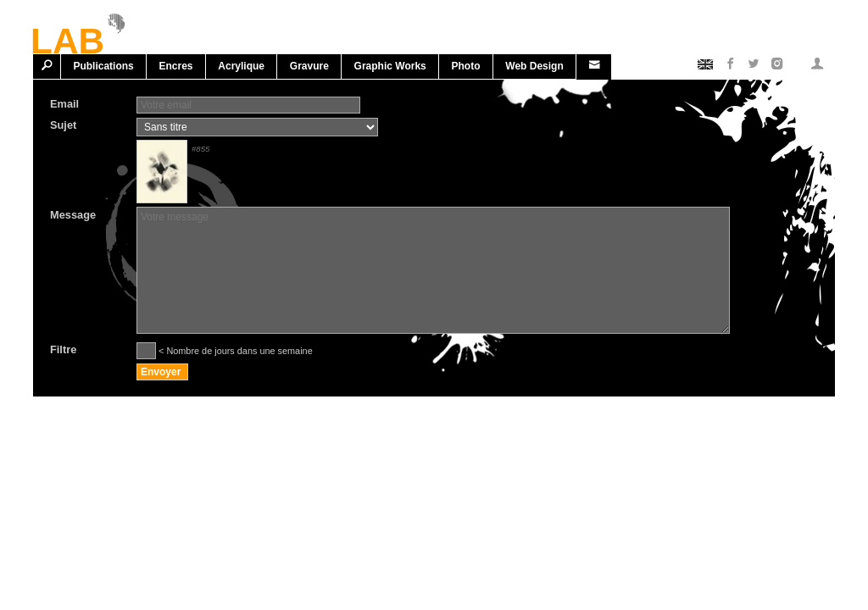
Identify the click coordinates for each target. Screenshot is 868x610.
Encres (176, 66)
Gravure (309, 66)
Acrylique (241, 66)
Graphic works (390, 66)
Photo (466, 66)
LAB (67, 38)
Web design (534, 66)
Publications (103, 66)
